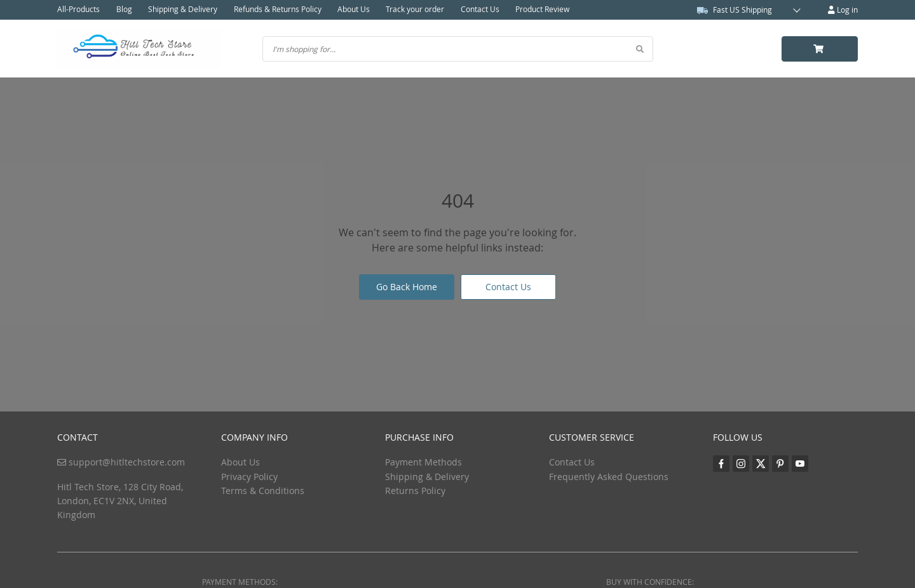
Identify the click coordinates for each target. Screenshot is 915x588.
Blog (124, 10)
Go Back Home (407, 287)
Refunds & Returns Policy (276, 10)
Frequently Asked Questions (609, 477)
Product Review (540, 10)
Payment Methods (424, 462)
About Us (352, 10)
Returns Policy (415, 491)
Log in (843, 10)
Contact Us (478, 10)
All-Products (78, 10)
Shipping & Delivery (182, 10)
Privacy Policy (249, 477)
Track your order (414, 10)
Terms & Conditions (263, 491)
